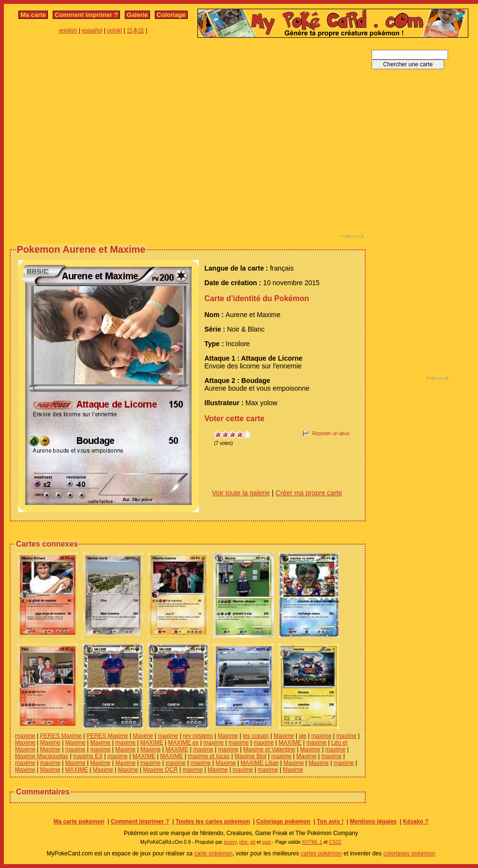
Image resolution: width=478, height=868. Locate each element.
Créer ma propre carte (309, 493)
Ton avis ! (330, 822)
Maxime (143, 736)
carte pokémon (213, 853)
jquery (230, 842)
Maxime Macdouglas (42, 756)
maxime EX (88, 756)
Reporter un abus (331, 434)
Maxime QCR (160, 770)
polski (114, 30)
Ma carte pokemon (79, 822)
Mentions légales (373, 822)
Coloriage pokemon (284, 822)
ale (302, 736)
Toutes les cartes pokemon (213, 822)
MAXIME (152, 743)
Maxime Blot (251, 756)
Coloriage (171, 15)
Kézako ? (416, 822)
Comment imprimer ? (86, 15)
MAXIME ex (183, 743)
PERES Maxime (61, 736)
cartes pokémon (321, 853)
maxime (25, 736)
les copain (256, 736)
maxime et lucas (209, 756)
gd (253, 842)
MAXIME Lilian (260, 763)
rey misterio (198, 736)
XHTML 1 (312, 842)
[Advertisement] (91, 141)
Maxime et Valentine (269, 749)
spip (267, 842)
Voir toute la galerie (241, 493)
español (92, 30)
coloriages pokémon (409, 853)
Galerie (137, 15)
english (68, 30)
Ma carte (33, 15)
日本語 (135, 30)
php (243, 842)
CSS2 (335, 842)
